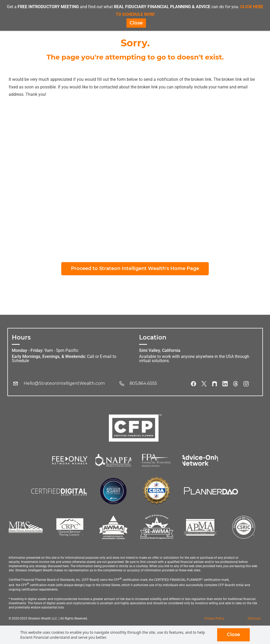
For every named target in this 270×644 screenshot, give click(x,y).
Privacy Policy (214, 620)
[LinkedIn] (225, 385)
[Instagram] (246, 385)
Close (233, 635)
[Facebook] (193, 385)
